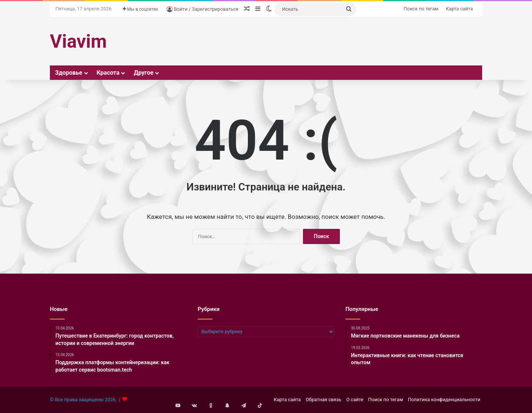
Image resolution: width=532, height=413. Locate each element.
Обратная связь (323, 400)
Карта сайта (459, 9)
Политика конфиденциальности (444, 400)
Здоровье (69, 73)
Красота (108, 73)
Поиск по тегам (421, 9)
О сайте (355, 400)
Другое (144, 73)
